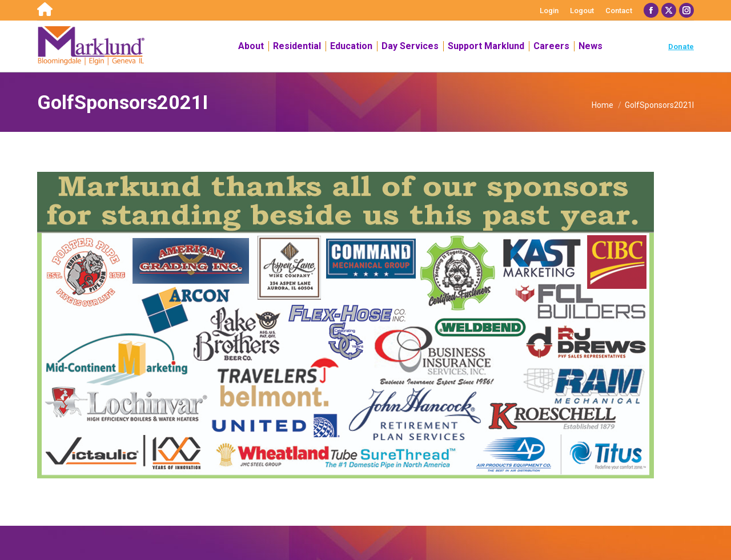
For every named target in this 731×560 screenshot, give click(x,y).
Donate (681, 47)
